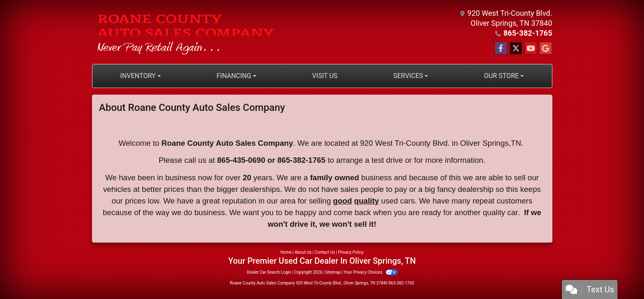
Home (286, 252)
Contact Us (325, 252)
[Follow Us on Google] (546, 49)
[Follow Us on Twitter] (516, 49)
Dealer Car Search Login (269, 272)
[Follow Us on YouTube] (531, 49)
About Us (303, 252)
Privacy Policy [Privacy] (351, 252)
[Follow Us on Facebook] (501, 49)
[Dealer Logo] (186, 32)
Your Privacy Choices (371, 272)
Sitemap (333, 272)
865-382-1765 (528, 33)
